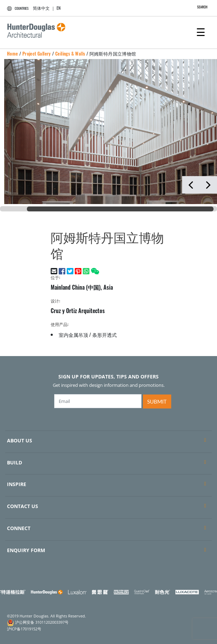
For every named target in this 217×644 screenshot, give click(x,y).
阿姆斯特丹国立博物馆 (113, 53)
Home (13, 53)
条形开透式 (104, 335)
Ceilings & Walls (70, 53)
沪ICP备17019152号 (24, 629)
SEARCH (198, 7)
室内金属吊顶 (73, 335)
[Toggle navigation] (201, 31)
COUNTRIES (17, 8)
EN (59, 8)
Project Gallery (37, 53)
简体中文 (41, 8)
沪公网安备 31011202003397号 (42, 622)
